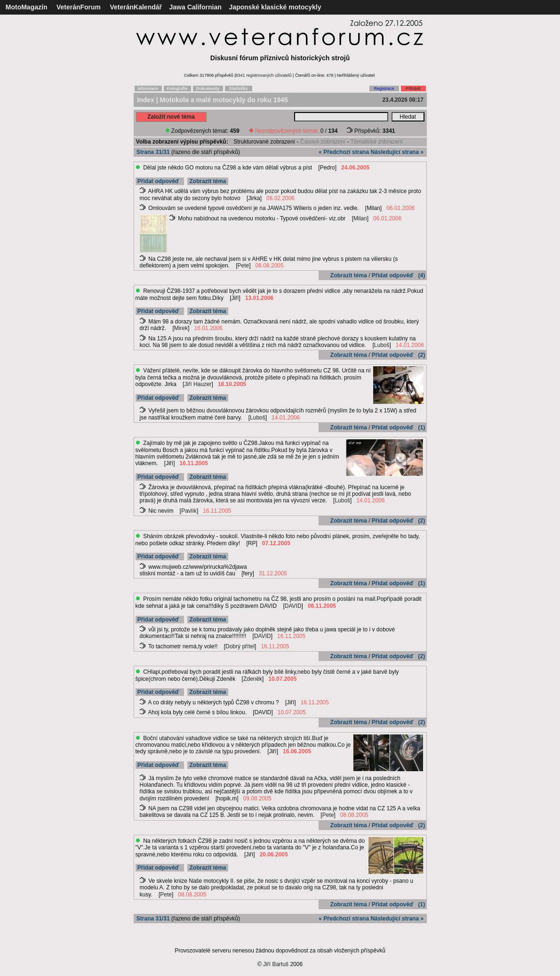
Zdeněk (253, 679)
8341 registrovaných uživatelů (264, 75)
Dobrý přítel (240, 646)
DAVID (293, 606)
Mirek (181, 328)
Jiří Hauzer (198, 384)
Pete (244, 266)
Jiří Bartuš (276, 964)
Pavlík (189, 511)
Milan (360, 218)
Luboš (382, 345)
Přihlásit (413, 89)
